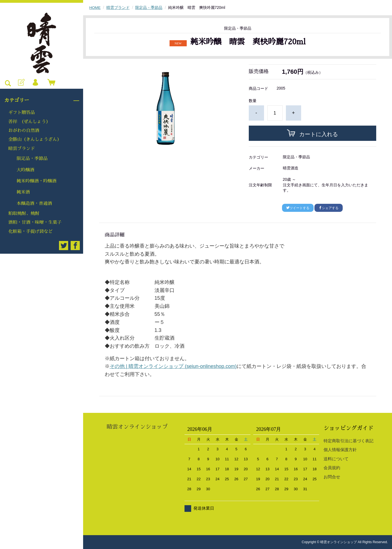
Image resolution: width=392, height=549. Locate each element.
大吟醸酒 (25, 170)
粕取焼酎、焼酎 (24, 213)
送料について (336, 459)
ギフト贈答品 (22, 113)
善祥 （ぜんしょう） (29, 122)
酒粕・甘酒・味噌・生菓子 (35, 222)
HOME (95, 7)
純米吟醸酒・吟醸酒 (37, 181)
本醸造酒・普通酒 (34, 204)
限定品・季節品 (32, 159)
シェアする (329, 208)
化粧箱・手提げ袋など (30, 232)
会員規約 (332, 468)
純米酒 (23, 192)
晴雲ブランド (22, 149)
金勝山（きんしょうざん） (35, 139)
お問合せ (332, 477)
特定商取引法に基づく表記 (349, 441)
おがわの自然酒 (24, 131)
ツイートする (298, 208)
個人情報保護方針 (340, 450)
